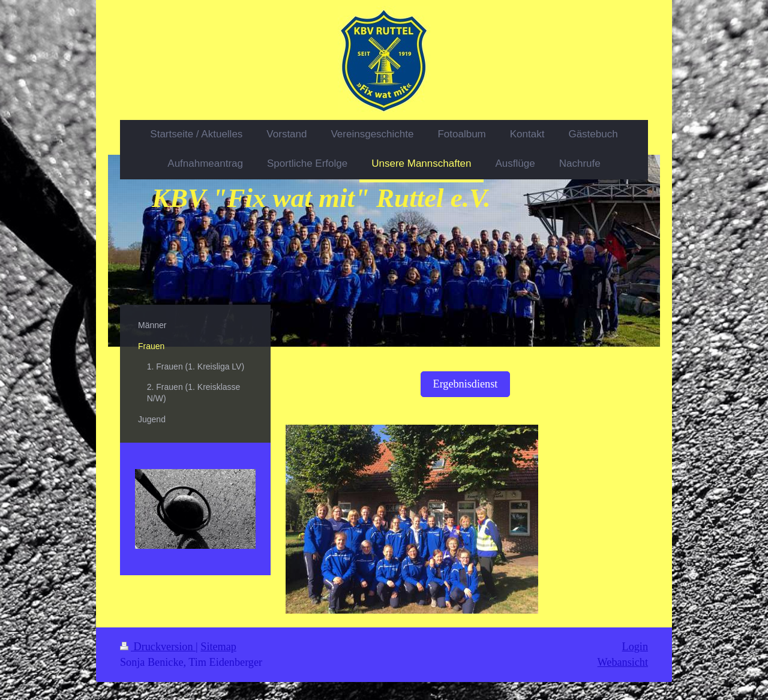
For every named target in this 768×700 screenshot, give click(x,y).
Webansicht (623, 662)
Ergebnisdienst (466, 384)
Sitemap (218, 647)
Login (635, 647)
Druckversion (158, 647)
